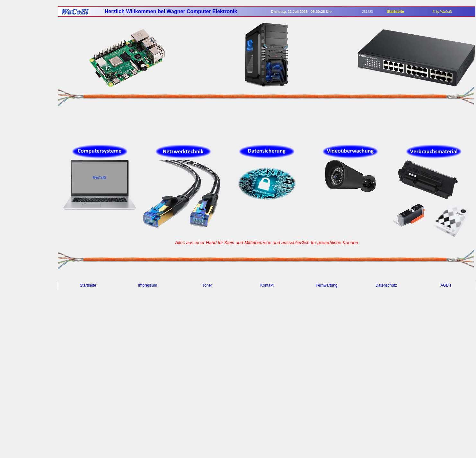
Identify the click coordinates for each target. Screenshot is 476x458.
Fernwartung (326, 285)
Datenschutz (386, 285)
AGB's (446, 285)
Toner (207, 285)
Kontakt (267, 285)
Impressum (148, 285)
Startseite (88, 285)
